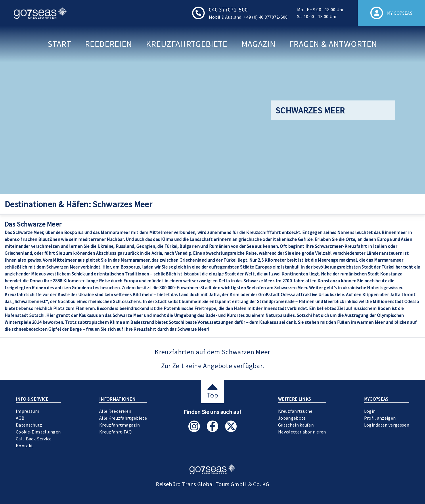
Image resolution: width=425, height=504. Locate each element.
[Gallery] (213, 110)
